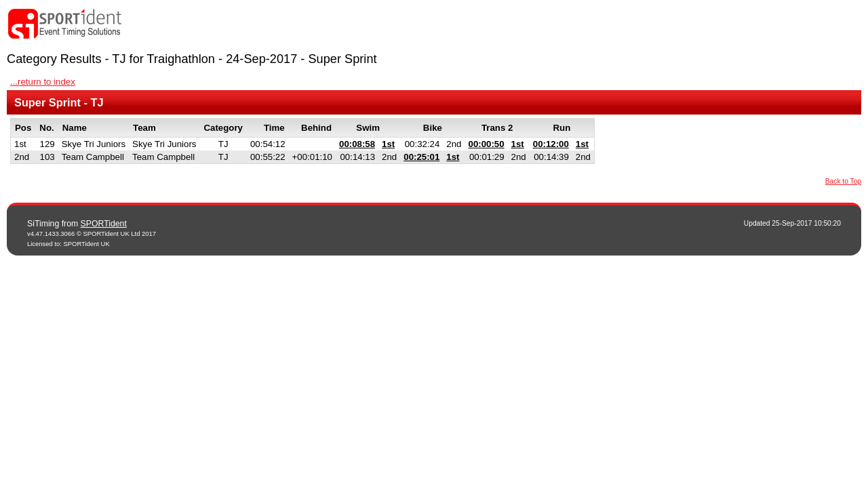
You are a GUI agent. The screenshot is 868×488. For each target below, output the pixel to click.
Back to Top (843, 181)
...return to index (43, 82)
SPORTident (104, 224)
